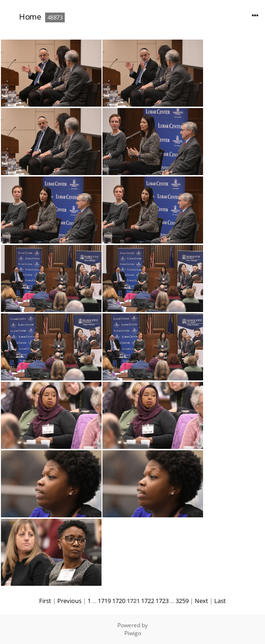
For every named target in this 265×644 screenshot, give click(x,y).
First (45, 601)
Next (201, 601)
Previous (69, 601)
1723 (162, 601)
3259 (182, 601)
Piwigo (133, 633)
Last (220, 601)
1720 (119, 601)
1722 (148, 601)
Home (30, 17)
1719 (104, 601)
